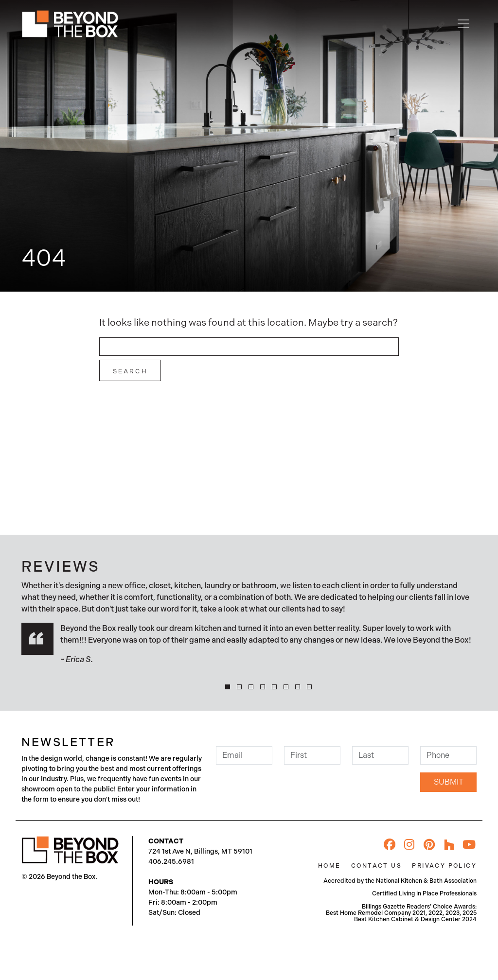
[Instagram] (409, 845)
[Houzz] (449, 845)
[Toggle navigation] (463, 24)
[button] (228, 687)
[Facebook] (390, 845)
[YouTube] (469, 845)
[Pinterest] (429, 845)
